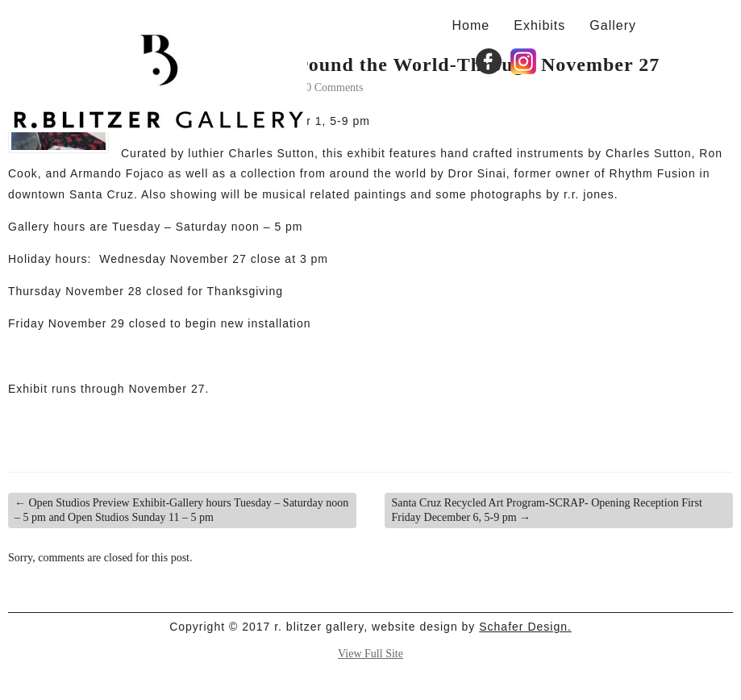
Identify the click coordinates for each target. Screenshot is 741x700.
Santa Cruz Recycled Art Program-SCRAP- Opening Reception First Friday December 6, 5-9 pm (546, 510)
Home (471, 25)
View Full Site (370, 654)
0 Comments (334, 87)
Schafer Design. (525, 627)
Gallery (613, 25)
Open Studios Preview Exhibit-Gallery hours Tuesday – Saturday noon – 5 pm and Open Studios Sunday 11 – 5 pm (181, 510)
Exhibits (539, 25)
